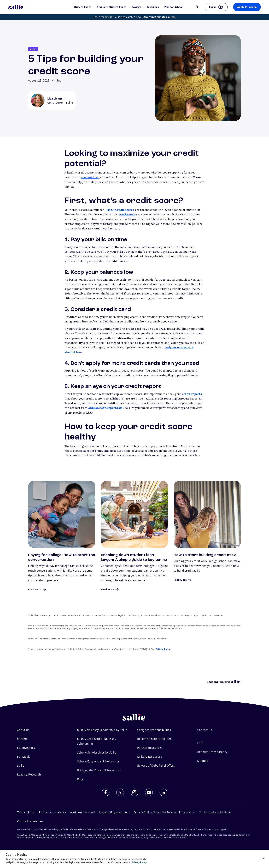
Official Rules (163, 649)
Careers (22, 739)
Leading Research (29, 774)
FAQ (200, 743)
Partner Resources (150, 748)
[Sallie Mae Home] (16, 7)
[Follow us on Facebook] (106, 792)
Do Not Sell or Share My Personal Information (164, 812)
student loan (90, 177)
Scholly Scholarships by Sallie (97, 753)
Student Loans (82, 7)
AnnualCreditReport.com (105, 408)
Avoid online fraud (82, 812)
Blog (80, 779)
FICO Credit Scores (120, 210)
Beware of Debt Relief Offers (156, 766)
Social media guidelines (215, 812)
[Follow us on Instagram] (134, 792)
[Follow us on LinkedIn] (163, 792)
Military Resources (150, 757)
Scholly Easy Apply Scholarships (98, 761)
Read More (35, 589)
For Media (24, 757)
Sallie (21, 766)
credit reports (192, 394)
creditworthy (128, 214)
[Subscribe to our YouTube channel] (149, 792)
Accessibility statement (114, 812)
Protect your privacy (52, 812)
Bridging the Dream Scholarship (99, 770)
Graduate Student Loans (112, 7)
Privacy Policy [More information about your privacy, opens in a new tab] (139, 862)
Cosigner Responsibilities (154, 730)
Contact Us (205, 730)
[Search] (197, 7)
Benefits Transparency (212, 752)
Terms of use (26, 812)
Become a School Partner (154, 739)
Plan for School (174, 7)
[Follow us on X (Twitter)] (120, 792)
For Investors (26, 748)
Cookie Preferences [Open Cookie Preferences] (30, 821)
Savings (136, 7)
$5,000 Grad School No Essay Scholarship (97, 741)
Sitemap (203, 761)
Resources (153, 7)
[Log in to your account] (216, 7)
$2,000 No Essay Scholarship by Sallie (102, 730)
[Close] (264, 858)
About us (23, 730)
